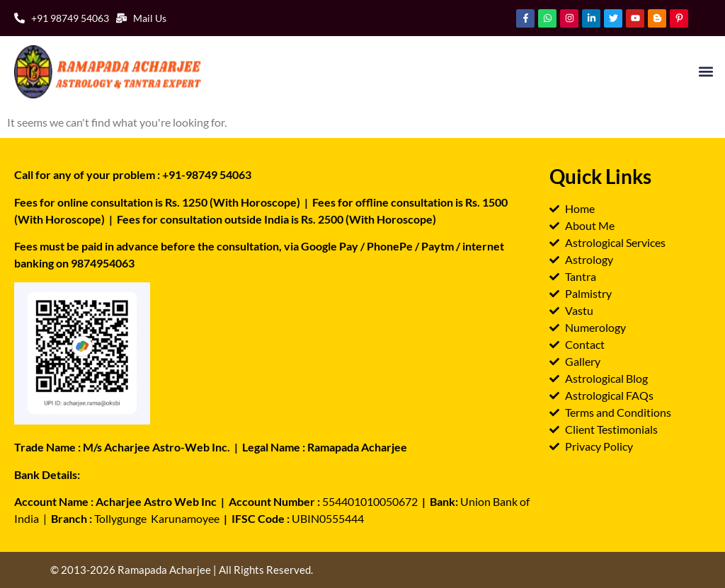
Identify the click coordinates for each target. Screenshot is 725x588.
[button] (706, 72)
